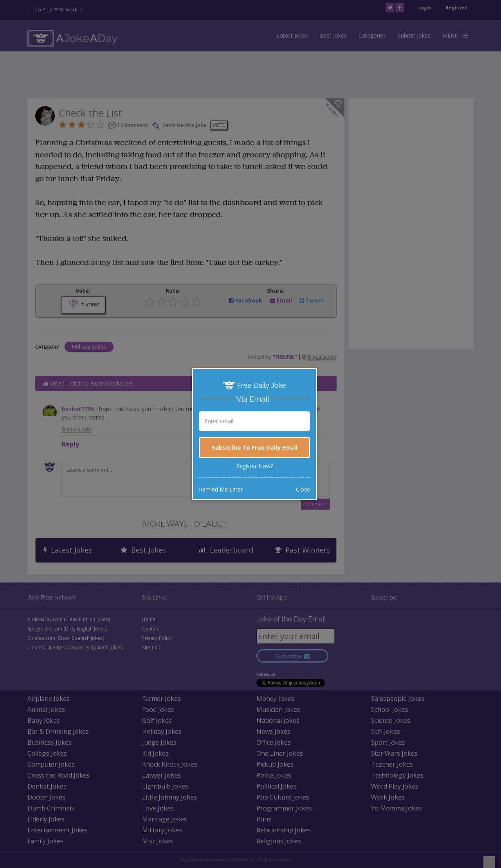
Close (303, 489)
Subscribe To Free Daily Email (255, 447)
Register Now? (254, 466)
